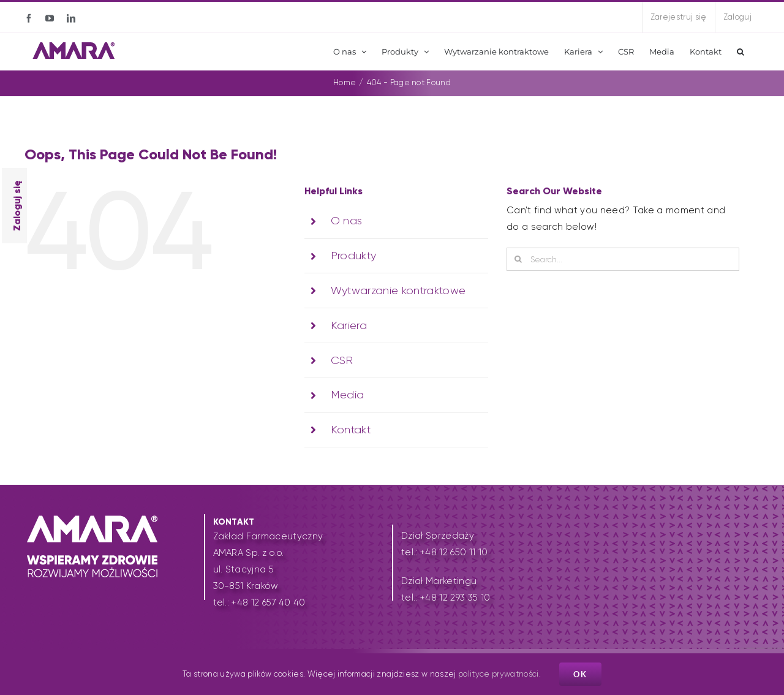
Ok (580, 674)
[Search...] (623, 259)
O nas (347, 221)
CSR (342, 360)
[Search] (518, 259)
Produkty (354, 256)
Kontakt (351, 430)
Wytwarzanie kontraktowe (398, 291)
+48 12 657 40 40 (268, 602)
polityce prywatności (499, 674)
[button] (741, 51)
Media (348, 395)
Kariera (349, 325)
